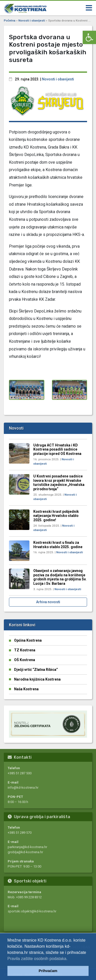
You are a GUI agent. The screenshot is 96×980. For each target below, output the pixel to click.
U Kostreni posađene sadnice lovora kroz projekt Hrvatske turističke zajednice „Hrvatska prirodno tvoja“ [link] (59, 483)
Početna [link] (10, 20)
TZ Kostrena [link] (25, 650)
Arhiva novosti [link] (48, 602)
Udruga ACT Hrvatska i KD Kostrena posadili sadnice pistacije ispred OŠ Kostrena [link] (57, 449)
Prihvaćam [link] (48, 971)
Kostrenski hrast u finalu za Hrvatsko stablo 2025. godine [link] (58, 545)
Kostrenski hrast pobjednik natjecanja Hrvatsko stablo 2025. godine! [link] (56, 516)
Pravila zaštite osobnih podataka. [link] (38, 959)
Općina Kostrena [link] (28, 640)
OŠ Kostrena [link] (25, 660)
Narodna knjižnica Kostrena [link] (37, 679)
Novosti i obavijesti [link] (32, 20)
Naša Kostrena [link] (26, 689)
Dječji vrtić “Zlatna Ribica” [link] (36, 670)
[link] (89, 37)
